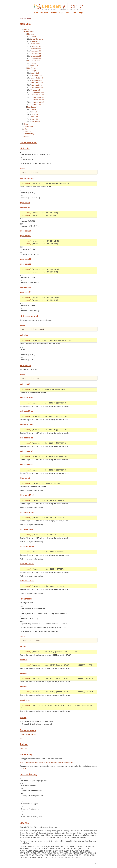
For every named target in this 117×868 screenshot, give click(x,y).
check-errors (32, 737)
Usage (33, 37)
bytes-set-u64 (36, 56)
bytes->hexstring (37, 39)
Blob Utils (31, 34)
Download (44, 13)
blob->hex (35, 66)
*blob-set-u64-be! (38, 105)
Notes (26, 124)
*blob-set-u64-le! (38, 102)
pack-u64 (34, 119)
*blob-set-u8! (36, 90)
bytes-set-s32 (36, 54)
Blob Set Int (31, 68)
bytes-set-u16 (36, 46)
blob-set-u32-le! (37, 80)
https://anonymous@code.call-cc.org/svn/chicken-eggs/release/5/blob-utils (46, 765)
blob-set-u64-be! (37, 88)
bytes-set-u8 (35, 41)
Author (26, 129)
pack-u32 (34, 117)
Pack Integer (32, 107)
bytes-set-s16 (36, 49)
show (21, 18)
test (21, 741)
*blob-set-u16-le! (38, 92)
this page (23, 771)
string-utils (23, 737)
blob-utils (27, 29)
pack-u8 (34, 112)
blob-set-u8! (35, 73)
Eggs (61, 13)
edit (25, 18)
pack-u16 (34, 114)
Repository (27, 131)
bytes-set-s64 (37, 58)
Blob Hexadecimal (34, 61)
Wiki (36, 13)
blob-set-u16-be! (37, 78)
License (26, 136)
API (68, 13)
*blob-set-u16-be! (38, 95)
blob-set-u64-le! (37, 85)
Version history (29, 134)
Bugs (81, 13)
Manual (54, 13)
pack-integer (35, 122)
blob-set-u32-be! (37, 83)
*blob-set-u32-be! (38, 100)
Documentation (29, 32)
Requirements (28, 126)
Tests (74, 13)
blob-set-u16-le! (37, 75)
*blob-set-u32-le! (38, 97)
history (29, 18)
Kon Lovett (24, 751)
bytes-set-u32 (36, 51)
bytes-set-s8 (35, 44)
